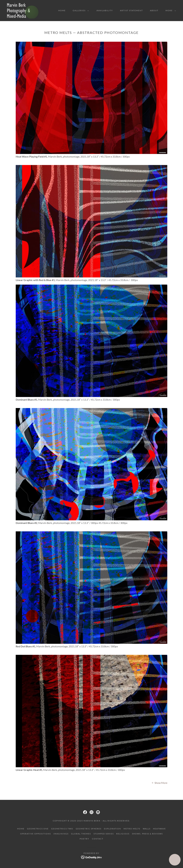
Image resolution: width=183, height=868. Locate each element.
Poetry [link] (84, 839)
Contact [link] (98, 839)
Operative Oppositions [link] (36, 834)
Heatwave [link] (159, 829)
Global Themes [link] (81, 834)
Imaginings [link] (61, 834)
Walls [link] (147, 829)
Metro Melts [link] (132, 829)
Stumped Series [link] (104, 834)
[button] (80, 11)
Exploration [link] (112, 829)
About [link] (154, 10)
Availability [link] (105, 10)
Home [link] (62, 10)
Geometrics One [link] (38, 829)
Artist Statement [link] (131, 10)
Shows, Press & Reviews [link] (147, 834)
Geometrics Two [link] (62, 829)
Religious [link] (123, 834)
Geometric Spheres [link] (89, 829)
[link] (23, 10)
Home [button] (21, 829)
